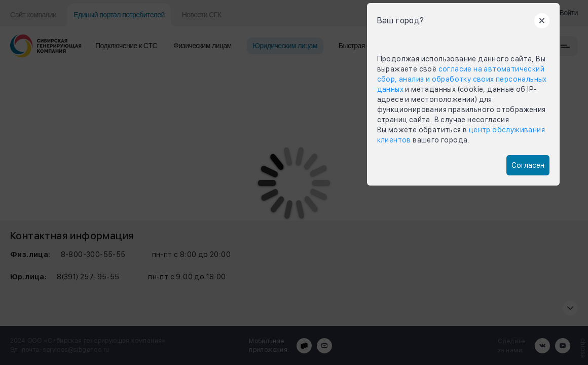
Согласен (528, 165)
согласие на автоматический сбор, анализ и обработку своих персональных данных (462, 79)
